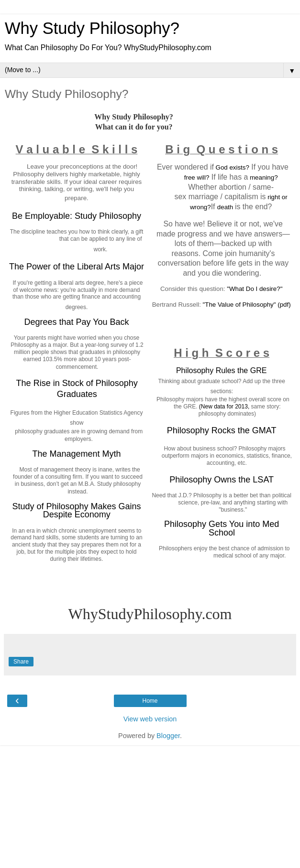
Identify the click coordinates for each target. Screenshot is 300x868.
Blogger (168, 736)
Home (150, 701)
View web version (150, 719)
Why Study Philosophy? (92, 28)
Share (21, 662)
